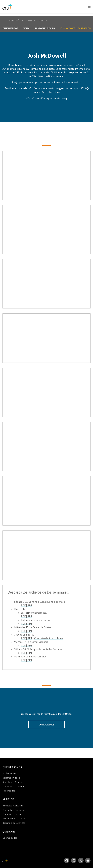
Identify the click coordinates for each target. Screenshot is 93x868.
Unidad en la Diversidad (14, 786)
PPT (30, 605)
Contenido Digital (36, 20)
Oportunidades (10, 838)
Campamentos (10, 28)
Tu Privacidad (9, 791)
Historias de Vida (45, 28)
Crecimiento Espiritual (13, 814)
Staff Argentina (9, 773)
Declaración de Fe (11, 778)
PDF (23, 605)
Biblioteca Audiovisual (13, 806)
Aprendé (14, 20)
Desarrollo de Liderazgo (14, 823)
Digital (27, 28)
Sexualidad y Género (12, 782)
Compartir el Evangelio (13, 810)
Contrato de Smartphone (49, 638)
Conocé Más (46, 724)
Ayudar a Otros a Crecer (14, 819)
